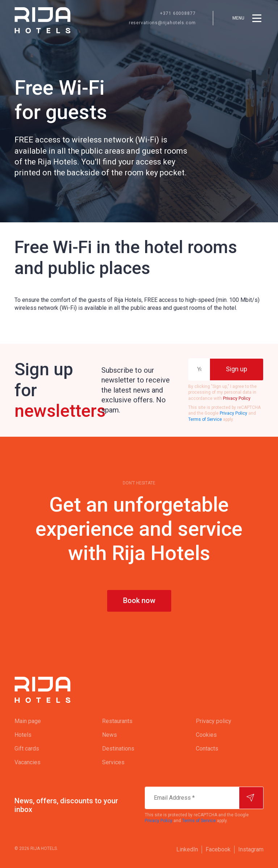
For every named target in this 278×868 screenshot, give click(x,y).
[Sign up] (237, 369)
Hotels (23, 735)
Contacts (207, 749)
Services (113, 762)
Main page (28, 721)
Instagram (251, 849)
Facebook (218, 849)
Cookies (206, 735)
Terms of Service (205, 419)
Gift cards (27, 749)
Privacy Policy (237, 398)
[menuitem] (44, 721)
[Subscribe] (251, 798)
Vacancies (28, 762)
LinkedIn (187, 849)
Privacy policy (214, 721)
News (109, 735)
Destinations (118, 749)
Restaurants (117, 721)
